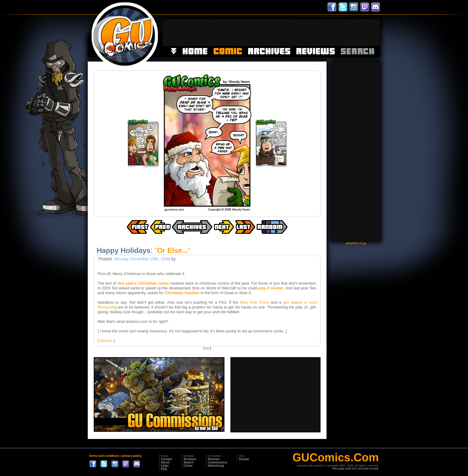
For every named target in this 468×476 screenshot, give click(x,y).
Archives (190, 459)
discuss (106, 341)
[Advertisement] (271, 33)
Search (188, 462)
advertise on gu (356, 243)
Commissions (218, 462)
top (207, 348)
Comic (188, 466)
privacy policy (132, 456)
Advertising (216, 466)
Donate (244, 459)
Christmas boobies (182, 293)
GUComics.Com (336, 457)
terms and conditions (104, 456)
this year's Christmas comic (144, 283)
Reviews (214, 459)
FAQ (164, 469)
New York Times (255, 302)
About (165, 462)
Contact (166, 459)
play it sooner (271, 288)
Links (165, 466)
